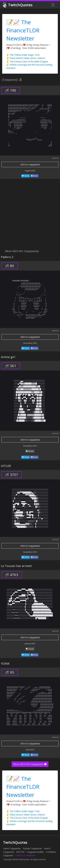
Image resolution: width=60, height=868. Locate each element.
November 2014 (30, 446)
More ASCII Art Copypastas (30, 764)
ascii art (55, 158)
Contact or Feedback (25, 855)
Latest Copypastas (12, 848)
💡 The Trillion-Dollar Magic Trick (23, 55)
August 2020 (30, 171)
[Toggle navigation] (53, 5)
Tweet (26, 176)
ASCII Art (20, 852)
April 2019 (30, 750)
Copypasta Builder (35, 852)
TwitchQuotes (18, 5)
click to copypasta (30, 164)
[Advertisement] (30, 216)
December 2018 (30, 343)
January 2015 (30, 644)
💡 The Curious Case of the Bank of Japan (27, 61)
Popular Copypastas (32, 848)
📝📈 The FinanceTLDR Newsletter (23, 30)
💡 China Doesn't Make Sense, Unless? (26, 58)
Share (34, 176)
